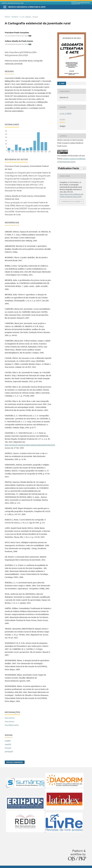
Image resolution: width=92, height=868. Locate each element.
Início (7, 17)
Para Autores (10, 721)
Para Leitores (10, 718)
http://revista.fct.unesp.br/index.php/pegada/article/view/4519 (30, 445)
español (8, 744)
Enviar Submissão (15, 762)
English (8, 741)
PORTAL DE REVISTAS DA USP (13, 3)
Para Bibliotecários (12, 725)
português (9, 751)
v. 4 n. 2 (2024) (25, 17)
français (8, 748)
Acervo (15, 17)
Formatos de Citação (71, 201)
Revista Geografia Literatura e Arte (27, 7)
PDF (62, 83)
